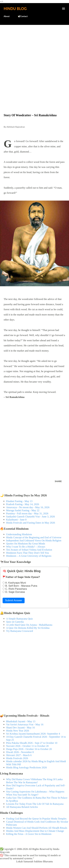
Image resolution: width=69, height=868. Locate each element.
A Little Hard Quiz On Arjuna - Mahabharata (29, 625)
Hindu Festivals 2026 (17, 758)
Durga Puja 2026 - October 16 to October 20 (29, 749)
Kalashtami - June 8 (16, 520)
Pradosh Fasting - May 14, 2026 (23, 504)
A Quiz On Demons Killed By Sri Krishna (28, 628)
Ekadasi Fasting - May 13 (19, 501)
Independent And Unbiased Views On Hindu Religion (34, 541)
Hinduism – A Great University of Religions (29, 556)
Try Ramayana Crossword (20, 631)
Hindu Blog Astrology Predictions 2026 (26, 767)
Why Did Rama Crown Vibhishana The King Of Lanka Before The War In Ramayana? (34, 781)
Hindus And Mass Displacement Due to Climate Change (35, 831)
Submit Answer (14, 600)
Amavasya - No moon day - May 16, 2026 (28, 507)
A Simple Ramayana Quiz (19, 619)
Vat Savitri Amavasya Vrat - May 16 (25, 724)
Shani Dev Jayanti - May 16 (20, 728)
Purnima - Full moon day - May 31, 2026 (27, 513)
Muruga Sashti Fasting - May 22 (23, 510)
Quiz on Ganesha (15, 622)
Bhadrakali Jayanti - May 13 (21, 721)
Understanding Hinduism (19, 534)
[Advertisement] (34, 63)
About (7, 16)
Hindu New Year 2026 (18, 731)
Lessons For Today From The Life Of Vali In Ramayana (35, 804)
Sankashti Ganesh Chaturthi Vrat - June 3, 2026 (30, 517)
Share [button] (58, 481)
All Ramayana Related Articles (22, 807)
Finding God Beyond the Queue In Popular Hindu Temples (36, 819)
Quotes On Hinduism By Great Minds (26, 544)
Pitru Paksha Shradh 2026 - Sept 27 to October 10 (32, 743)
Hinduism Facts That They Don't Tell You (27, 553)
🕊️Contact (23, 16)
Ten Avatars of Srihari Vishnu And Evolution (29, 550)
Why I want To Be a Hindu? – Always (26, 547)
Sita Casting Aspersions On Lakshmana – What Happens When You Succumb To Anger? (35, 793)
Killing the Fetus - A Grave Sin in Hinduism (29, 834)
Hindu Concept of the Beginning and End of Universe (34, 537)
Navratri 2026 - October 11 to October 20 (27, 746)
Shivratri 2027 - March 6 (19, 755)
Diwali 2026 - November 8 (20, 752)
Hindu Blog (15, 9)
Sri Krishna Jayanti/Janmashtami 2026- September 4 (33, 734)
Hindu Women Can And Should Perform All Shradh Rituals (37, 828)
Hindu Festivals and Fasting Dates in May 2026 (31, 523)
